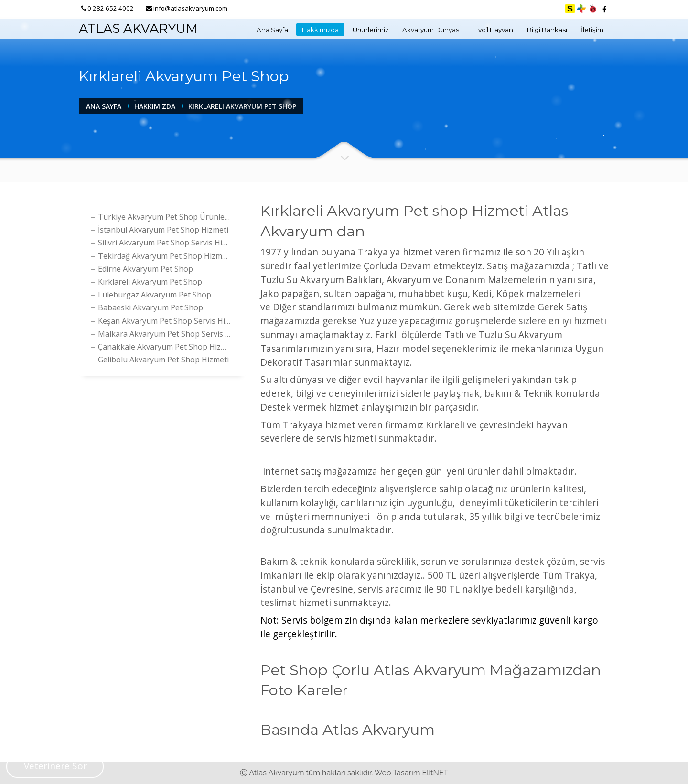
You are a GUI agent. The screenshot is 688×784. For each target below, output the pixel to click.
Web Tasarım (398, 773)
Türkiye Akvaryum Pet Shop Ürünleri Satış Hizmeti (166, 217)
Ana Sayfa (272, 30)
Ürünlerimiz (371, 30)
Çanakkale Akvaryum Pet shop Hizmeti (166, 347)
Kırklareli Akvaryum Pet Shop (150, 282)
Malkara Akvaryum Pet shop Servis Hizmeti (166, 334)
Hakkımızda (320, 30)
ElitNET (435, 773)
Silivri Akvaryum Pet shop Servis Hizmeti (166, 243)
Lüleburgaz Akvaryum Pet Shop (155, 295)
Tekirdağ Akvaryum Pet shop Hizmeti (165, 256)
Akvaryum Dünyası (431, 30)
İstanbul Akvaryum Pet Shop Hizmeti (163, 230)
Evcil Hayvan (494, 30)
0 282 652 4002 (111, 8)
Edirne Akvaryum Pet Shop (145, 269)
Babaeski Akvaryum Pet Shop (150, 307)
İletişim (592, 30)
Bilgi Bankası (547, 30)
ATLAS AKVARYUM (138, 28)
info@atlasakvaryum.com (190, 8)
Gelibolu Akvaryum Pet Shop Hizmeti (163, 360)
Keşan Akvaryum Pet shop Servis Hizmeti (166, 321)
